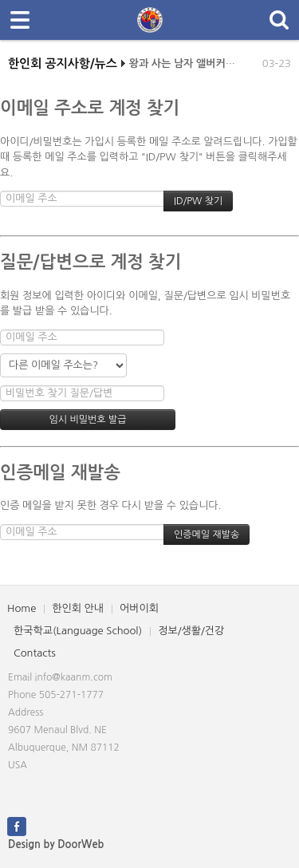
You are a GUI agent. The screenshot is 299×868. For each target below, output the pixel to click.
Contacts (35, 653)
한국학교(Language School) (78, 631)
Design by (56, 844)
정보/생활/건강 (191, 631)
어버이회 (139, 608)
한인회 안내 (78, 608)
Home (22, 608)
